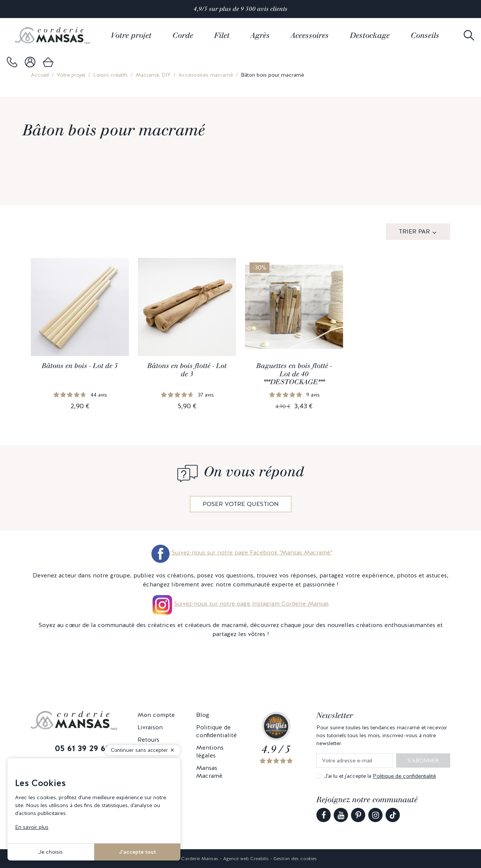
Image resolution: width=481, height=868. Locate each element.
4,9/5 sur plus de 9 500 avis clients (240, 9)
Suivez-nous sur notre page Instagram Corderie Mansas (251, 604)
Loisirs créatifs (110, 75)
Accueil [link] (40, 75)
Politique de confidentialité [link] (216, 731)
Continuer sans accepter (139, 750)
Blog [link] (203, 715)
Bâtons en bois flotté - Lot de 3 (187, 370)
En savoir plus (32, 827)
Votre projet (71, 75)
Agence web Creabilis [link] (246, 859)
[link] (12, 62)
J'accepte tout (137, 852)
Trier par (414, 231)
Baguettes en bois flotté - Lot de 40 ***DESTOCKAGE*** (294, 374)
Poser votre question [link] (241, 504)
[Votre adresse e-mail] (355, 761)
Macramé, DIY (153, 75)
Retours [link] (148, 740)
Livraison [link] (150, 727)
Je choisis (51, 852)
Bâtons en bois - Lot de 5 (80, 366)
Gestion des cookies (295, 859)
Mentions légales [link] (210, 751)
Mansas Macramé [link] (209, 772)
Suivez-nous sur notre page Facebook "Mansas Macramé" (241, 552)
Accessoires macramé (206, 75)
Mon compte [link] (156, 715)
